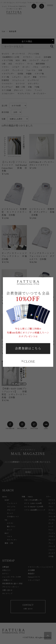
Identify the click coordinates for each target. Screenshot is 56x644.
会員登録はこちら (28, 348)
